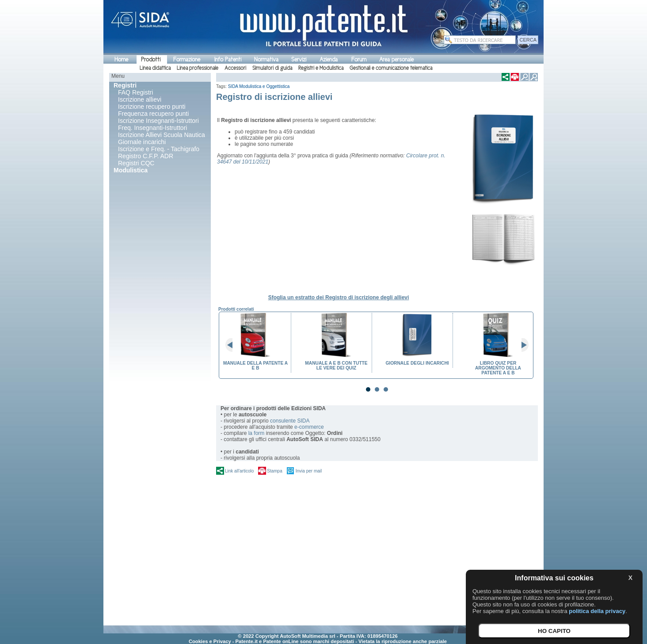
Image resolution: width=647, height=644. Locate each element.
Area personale (396, 59)
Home (121, 59)
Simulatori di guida (272, 68)
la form (257, 433)
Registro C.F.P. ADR (146, 156)
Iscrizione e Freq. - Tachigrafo (159, 149)
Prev (232, 345)
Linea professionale (198, 68)
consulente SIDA (290, 421)
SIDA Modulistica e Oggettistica (259, 86)
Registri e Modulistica (321, 68)
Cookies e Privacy (210, 641)
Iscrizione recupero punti (152, 107)
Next (521, 345)
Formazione (187, 59)
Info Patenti (228, 59)
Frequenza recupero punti (153, 114)
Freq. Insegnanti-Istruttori (152, 128)
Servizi (299, 59)
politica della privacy (597, 611)
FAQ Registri (135, 92)
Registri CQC (136, 163)
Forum (359, 59)
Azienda (329, 59)
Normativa (266, 59)
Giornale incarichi (142, 142)
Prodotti (151, 59)
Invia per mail (309, 471)
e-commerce (309, 427)
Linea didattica (155, 68)
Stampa (274, 471)
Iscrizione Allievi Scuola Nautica (162, 135)
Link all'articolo (239, 471)
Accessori (235, 68)
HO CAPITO (554, 631)
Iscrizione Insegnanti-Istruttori (158, 121)
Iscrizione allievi (140, 99)
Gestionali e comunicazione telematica (391, 68)
